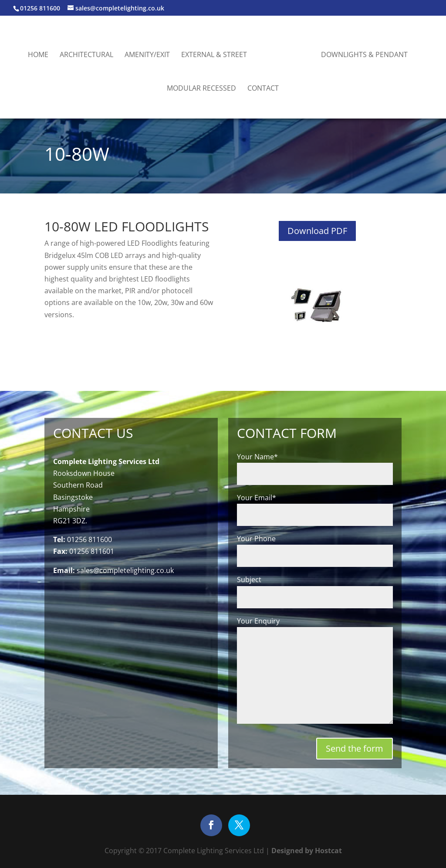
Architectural (86, 55)
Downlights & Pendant (364, 55)
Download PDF (317, 231)
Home (38, 55)
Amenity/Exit (147, 55)
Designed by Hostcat (306, 851)
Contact (263, 89)
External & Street (214, 55)
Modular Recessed (201, 89)
